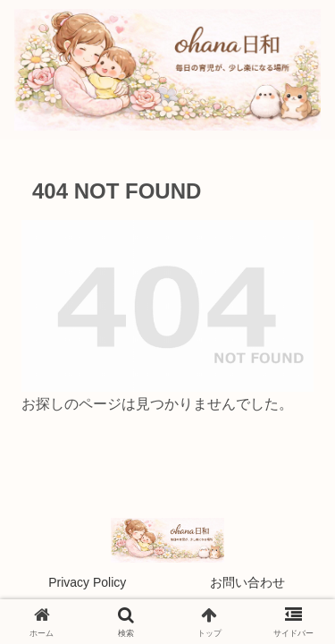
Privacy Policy (87, 582)
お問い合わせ (247, 582)
